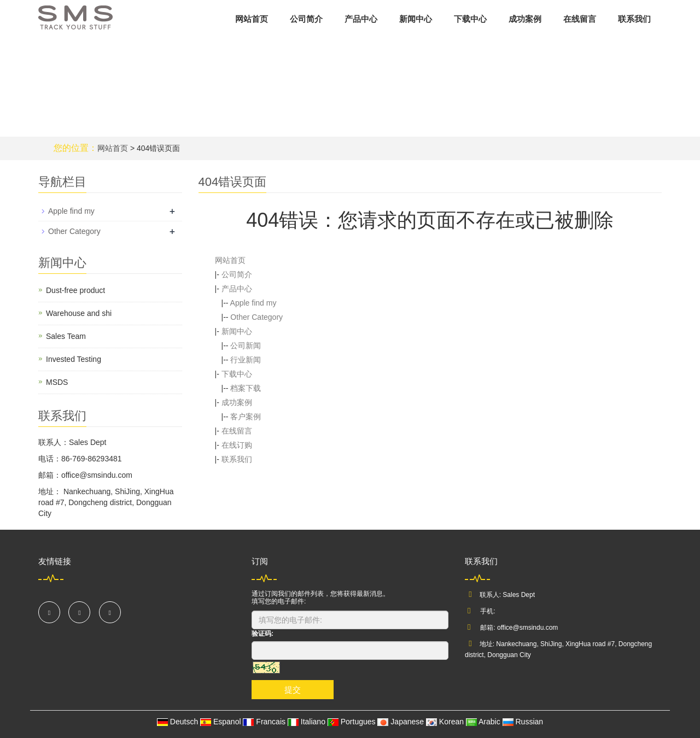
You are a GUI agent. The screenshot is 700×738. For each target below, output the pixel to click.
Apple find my (253, 303)
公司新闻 (246, 345)
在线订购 (237, 445)
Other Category (256, 317)
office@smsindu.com (527, 628)
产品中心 (361, 19)
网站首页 (252, 19)
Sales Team (66, 336)
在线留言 (580, 19)
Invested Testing (74, 359)
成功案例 (525, 19)
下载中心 (470, 19)
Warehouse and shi (79, 313)
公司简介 (306, 19)
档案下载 (246, 388)
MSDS (57, 382)
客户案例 (246, 417)
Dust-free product (75, 290)
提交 (293, 690)
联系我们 (634, 19)
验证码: (262, 634)
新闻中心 (416, 19)
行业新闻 (246, 360)
